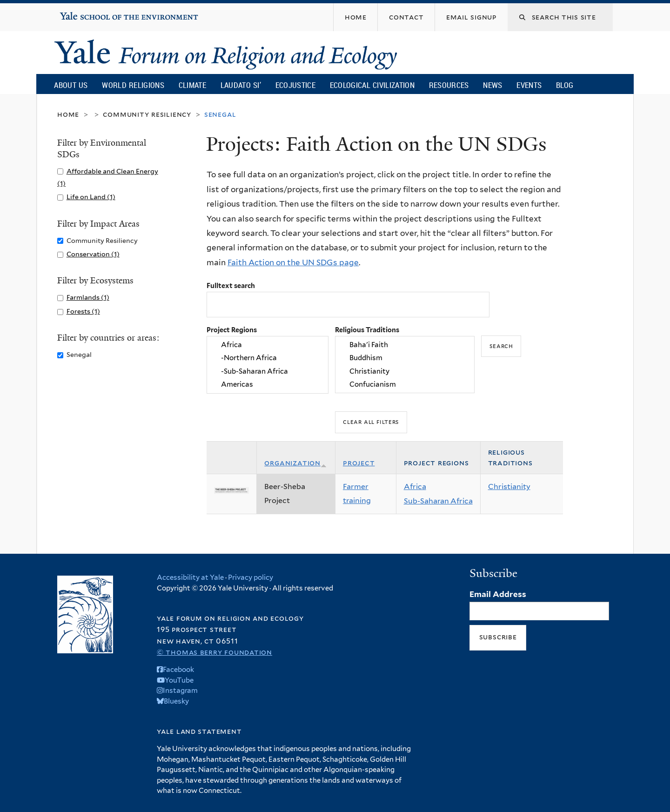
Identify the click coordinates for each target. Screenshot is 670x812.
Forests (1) (83, 311)
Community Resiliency (147, 114)
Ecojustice (295, 85)
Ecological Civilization (372, 85)
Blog (565, 85)
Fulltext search (231, 285)
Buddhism (405, 358)
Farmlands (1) (88, 297)
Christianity (405, 371)
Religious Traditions (367, 330)
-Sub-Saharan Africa (268, 371)
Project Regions (232, 330)
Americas (268, 384)
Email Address (498, 594)
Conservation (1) (93, 254)
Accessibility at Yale (190, 577)
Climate (192, 85)
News (492, 85)
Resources (449, 85)
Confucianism (405, 384)
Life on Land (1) (91, 197)
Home (68, 114)
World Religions (133, 85)
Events (529, 85)
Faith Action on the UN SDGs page (293, 262)
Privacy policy (251, 577)
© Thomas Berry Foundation (214, 652)
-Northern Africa (268, 358)
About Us (71, 85)
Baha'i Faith (405, 345)
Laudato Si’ (241, 85)
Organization (295, 463)
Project (359, 463)
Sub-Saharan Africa (438, 501)
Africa (268, 345)
